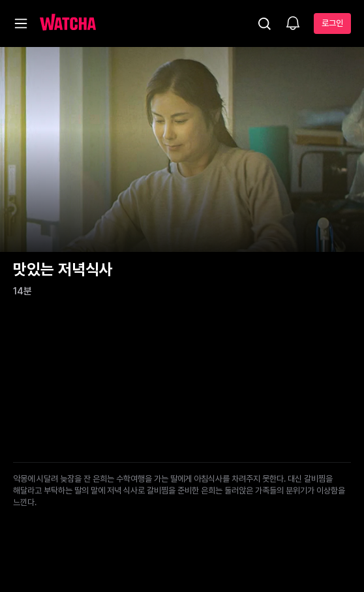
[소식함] (293, 24)
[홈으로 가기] (68, 23)
